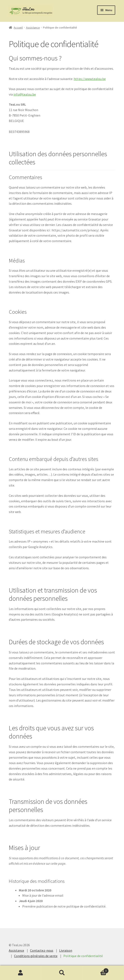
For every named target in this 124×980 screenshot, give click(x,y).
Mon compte (21, 973)
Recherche (62, 973)
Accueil (18, 28)
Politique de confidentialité (83, 956)
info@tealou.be (25, 94)
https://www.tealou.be (90, 79)
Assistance (33, 28)
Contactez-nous (42, 950)
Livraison (66, 950)
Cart (96, 970)
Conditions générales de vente (36, 956)
